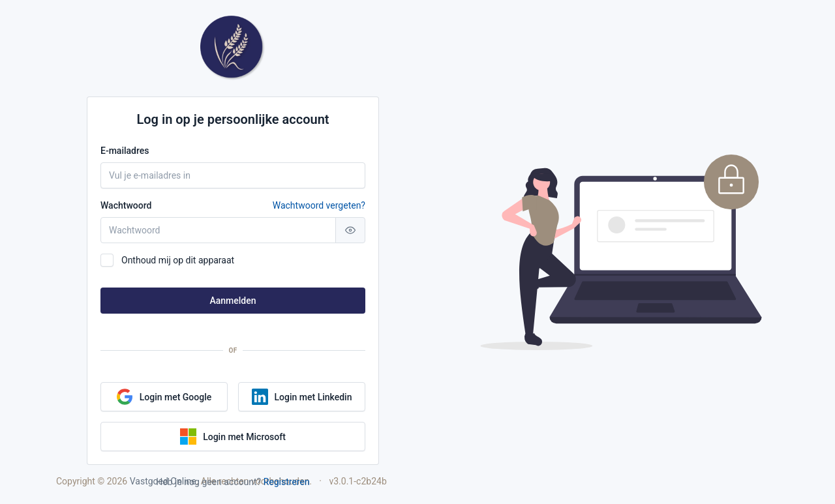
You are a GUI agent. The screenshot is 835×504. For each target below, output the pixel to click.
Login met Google (164, 397)
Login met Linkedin (302, 397)
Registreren (287, 482)
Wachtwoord (233, 205)
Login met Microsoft (233, 437)
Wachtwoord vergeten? (319, 205)
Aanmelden (233, 301)
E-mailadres (125, 151)
